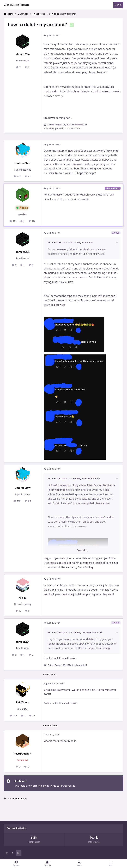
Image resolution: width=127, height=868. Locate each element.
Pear (24, 208)
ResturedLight (23, 754)
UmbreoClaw (23, 163)
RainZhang (23, 703)
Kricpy (23, 598)
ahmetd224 (23, 54)
